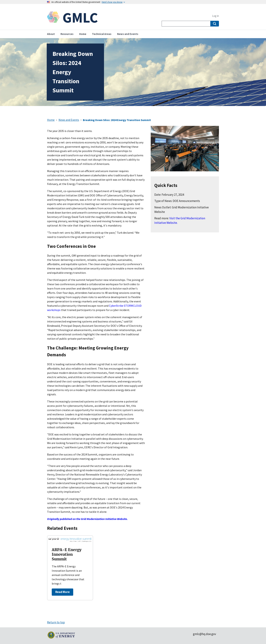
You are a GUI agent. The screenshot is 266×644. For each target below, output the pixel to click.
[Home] (55, 17)
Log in (216, 16)
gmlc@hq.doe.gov (205, 634)
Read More (62, 592)
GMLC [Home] (80, 17)
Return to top (56, 622)
